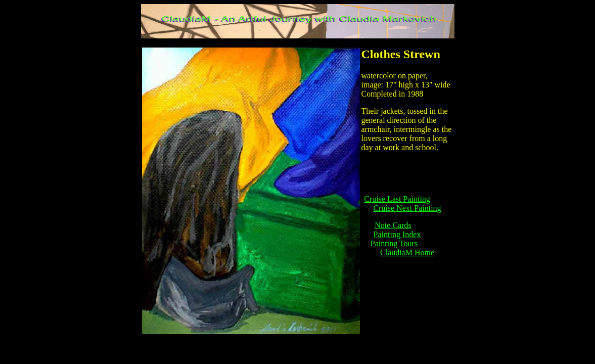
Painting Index (397, 234)
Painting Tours (394, 243)
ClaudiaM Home (407, 253)
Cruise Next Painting (407, 208)
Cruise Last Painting (397, 199)
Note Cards (393, 225)
